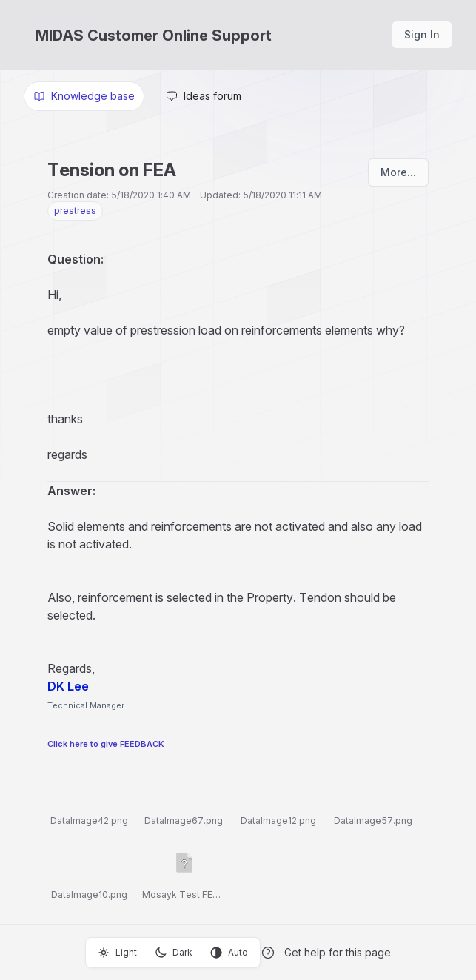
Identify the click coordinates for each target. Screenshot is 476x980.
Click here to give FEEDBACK (106, 744)
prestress (75, 211)
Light (117, 953)
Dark (174, 953)
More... (398, 172)
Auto (229, 953)
